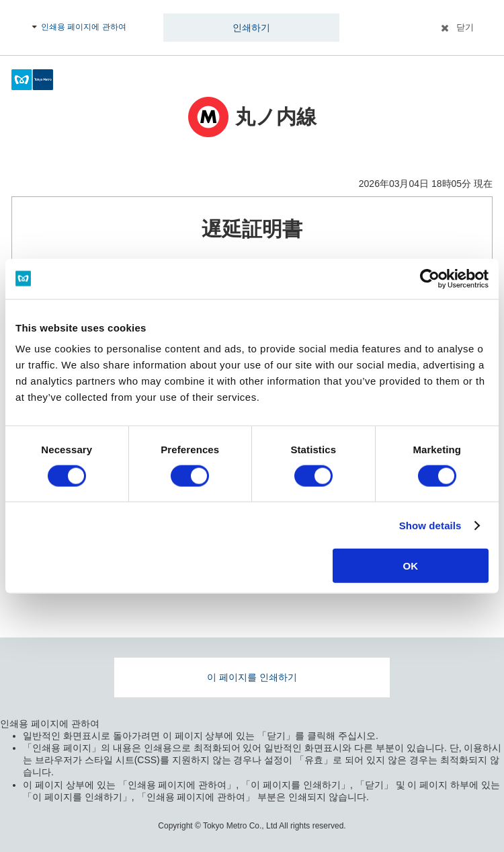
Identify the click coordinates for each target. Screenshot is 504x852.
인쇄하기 (251, 28)
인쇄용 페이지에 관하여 (84, 27)
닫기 (465, 27)
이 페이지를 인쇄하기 (252, 677)
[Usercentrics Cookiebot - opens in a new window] (430, 278)
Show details (430, 525)
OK (411, 566)
